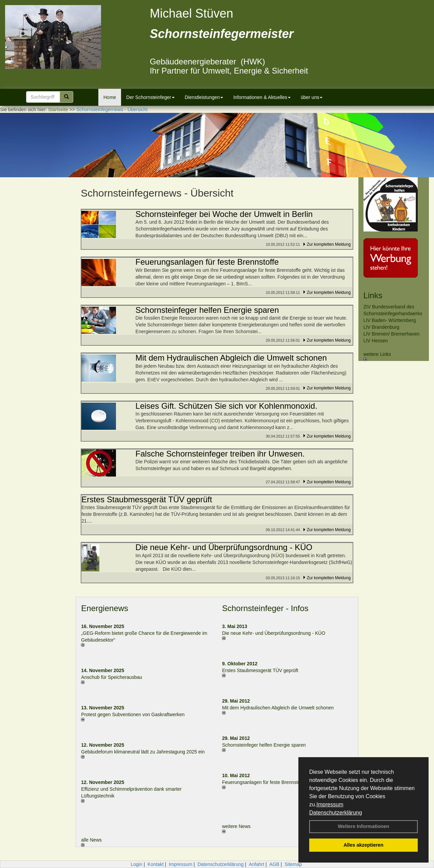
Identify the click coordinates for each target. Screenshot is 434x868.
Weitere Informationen (363, 826)
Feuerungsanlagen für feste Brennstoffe (264, 782)
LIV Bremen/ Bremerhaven (392, 334)
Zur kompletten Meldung (329, 244)
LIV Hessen (376, 341)
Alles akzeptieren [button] (363, 845)
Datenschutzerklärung (336, 813)
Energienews (105, 608)
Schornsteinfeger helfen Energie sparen (264, 745)
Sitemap (293, 864)
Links (373, 295)
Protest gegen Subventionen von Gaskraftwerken (133, 714)
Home (110, 97)
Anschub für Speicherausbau (112, 677)
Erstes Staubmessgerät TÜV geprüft (260, 670)
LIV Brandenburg (381, 327)
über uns (312, 97)
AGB (274, 864)
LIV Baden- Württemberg (390, 320)
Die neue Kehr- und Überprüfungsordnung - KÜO (274, 633)
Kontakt (155, 864)
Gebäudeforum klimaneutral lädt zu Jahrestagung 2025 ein (143, 752)
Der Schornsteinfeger (150, 97)
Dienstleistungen (204, 97)
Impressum (330, 804)
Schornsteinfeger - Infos (265, 608)
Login (136, 864)
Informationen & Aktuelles (262, 97)
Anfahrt (257, 864)
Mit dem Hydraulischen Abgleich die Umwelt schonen (278, 708)
